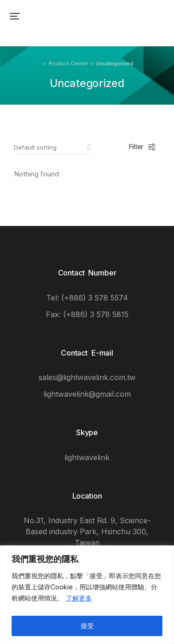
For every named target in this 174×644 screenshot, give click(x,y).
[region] (87, 595)
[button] (15, 16)
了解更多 (79, 598)
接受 (87, 626)
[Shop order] (53, 147)
